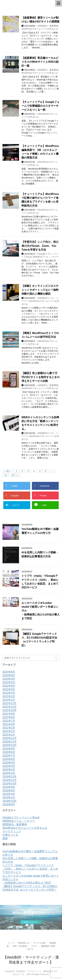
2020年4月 (9, 766)
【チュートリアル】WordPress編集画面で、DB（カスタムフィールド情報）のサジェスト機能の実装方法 (40, 152)
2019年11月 (10, 780)
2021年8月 (9, 717)
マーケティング (12, 831)
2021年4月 (9, 724)
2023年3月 (9, 679)
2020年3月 (9, 770)
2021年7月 (9, 721)
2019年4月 (9, 794)
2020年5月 (9, 763)
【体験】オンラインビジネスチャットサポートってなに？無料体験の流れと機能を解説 (40, 290)
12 (6, 475)
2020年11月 (10, 742)
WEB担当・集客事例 (48, 26)
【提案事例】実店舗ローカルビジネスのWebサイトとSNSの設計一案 (40, 62)
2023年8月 (9, 675)
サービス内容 (40, 943)
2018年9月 (9, 804)
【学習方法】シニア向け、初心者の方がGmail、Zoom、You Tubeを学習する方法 (40, 246)
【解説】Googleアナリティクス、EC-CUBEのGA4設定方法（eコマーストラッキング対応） (39, 640)
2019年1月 (9, 797)
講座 (5, 838)
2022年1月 (9, 700)
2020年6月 (9, 759)
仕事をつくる (10, 835)
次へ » (15, 475)
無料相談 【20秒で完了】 (31, 922)
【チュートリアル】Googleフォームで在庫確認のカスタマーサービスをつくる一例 (41, 106)
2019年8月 (9, 790)
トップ (11, 943)
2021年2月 (9, 731)
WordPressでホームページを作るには (40, 29)
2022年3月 (9, 696)
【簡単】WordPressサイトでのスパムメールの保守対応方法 (40, 335)
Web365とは (24, 943)
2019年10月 (10, 784)
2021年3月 (9, 728)
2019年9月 (9, 787)
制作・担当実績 (20, 946)
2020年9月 (9, 749)
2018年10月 (10, 801)
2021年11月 (10, 707)
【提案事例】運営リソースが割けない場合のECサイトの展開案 (41, 20)
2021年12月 (10, 703)
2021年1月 (9, 735)
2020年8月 (9, 752)
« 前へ (8, 471)
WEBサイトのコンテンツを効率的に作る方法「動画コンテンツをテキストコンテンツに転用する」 (40, 423)
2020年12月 (10, 738)
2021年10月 (10, 710)
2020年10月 (10, 745)
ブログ (34, 946)
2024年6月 (9, 672)
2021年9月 (9, 714)
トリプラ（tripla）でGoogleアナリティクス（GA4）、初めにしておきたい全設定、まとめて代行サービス (40, 582)
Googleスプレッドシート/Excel (21, 817)
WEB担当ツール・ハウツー (46, 257)
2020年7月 (9, 756)
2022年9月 (9, 686)
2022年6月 (9, 689)
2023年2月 (9, 682)
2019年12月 (10, 777)
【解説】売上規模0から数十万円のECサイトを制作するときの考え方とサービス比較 (41, 377)
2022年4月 (9, 693)
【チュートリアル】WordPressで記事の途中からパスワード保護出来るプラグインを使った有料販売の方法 (40, 200)
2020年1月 (9, 773)
